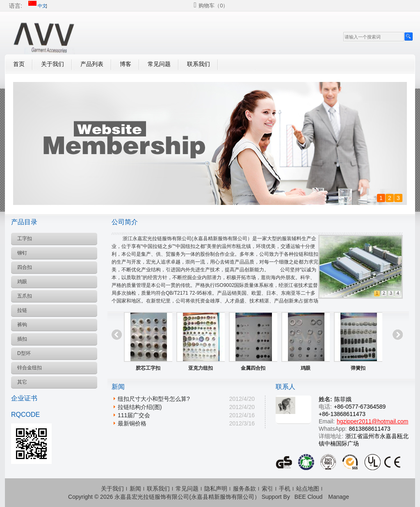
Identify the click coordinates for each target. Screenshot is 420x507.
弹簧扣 (358, 368)
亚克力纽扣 (201, 368)
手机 (285, 489)
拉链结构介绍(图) (140, 407)
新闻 (135, 489)
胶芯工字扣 (148, 368)
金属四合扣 (253, 368)
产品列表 (92, 64)
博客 (126, 64)
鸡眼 (306, 368)
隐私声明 (216, 489)
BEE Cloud (308, 497)
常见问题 (159, 64)
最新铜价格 (132, 423)
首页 (19, 64)
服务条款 (244, 489)
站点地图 (308, 489)
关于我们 (52, 64)
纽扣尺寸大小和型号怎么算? (154, 399)
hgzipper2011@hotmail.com (373, 421)
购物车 (213, 6)
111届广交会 (134, 415)
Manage (339, 497)
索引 (267, 489)
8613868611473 (369, 429)
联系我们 (199, 64)
